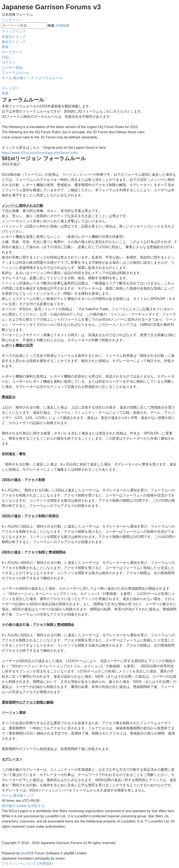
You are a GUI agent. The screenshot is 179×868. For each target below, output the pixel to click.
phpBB (26, 853)
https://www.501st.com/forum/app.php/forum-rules (40, 153)
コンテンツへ (12, 20)
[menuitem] (14, 37)
